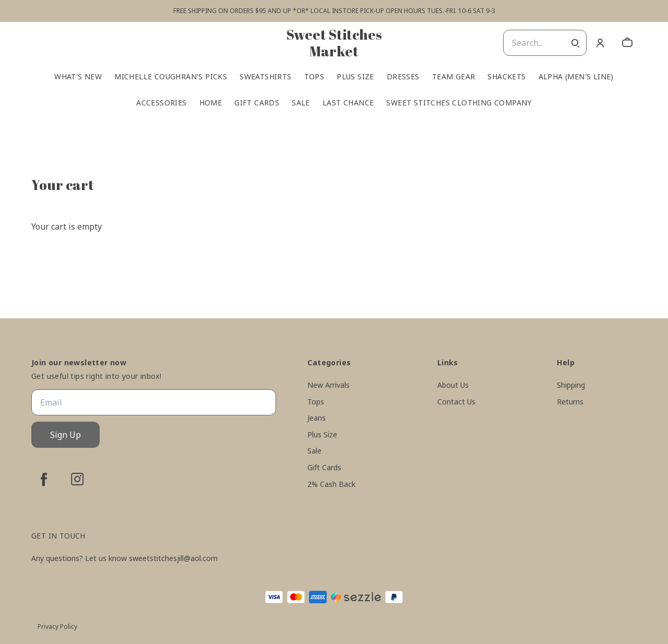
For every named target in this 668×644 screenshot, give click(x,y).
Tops (314, 77)
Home (211, 103)
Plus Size (355, 77)
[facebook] (44, 479)
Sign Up (65, 435)
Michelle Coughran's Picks (171, 77)
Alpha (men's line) (576, 77)
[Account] (600, 43)
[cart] (627, 43)
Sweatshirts (265, 77)
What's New (78, 77)
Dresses (403, 77)
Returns (570, 402)
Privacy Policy (57, 627)
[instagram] (77, 479)
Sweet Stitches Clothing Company (459, 103)
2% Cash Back (331, 484)
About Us (453, 385)
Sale (301, 103)
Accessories (161, 103)
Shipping (571, 385)
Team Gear (454, 77)
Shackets (506, 77)
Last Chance (348, 103)
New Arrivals (329, 385)
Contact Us (456, 402)
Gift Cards (257, 103)
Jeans (317, 418)
